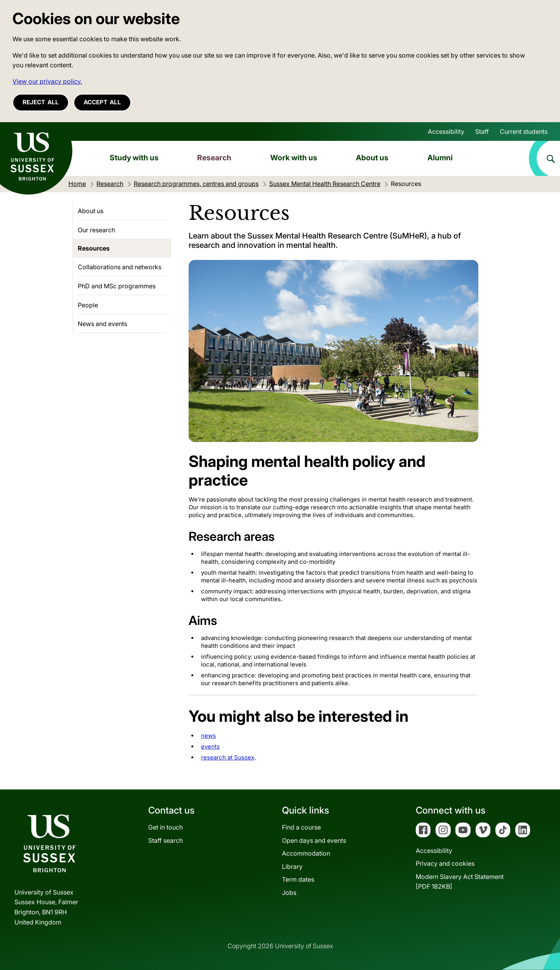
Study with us (134, 158)
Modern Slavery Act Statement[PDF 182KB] (460, 882)
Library (292, 867)
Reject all (41, 102)
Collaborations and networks (120, 267)
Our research (96, 230)
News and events (102, 324)
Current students (524, 132)
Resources (94, 248)
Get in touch (165, 827)
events (210, 746)
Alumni (440, 158)
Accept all (102, 102)
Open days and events (314, 840)
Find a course (301, 827)
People (88, 305)
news (208, 736)
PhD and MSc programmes (117, 286)
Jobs (289, 893)
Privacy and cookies (445, 863)
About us (372, 158)
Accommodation (306, 853)
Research (214, 158)
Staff (482, 132)
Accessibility (446, 132)
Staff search (165, 840)
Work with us (294, 158)
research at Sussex (228, 757)
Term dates (298, 879)
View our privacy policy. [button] (47, 81)
